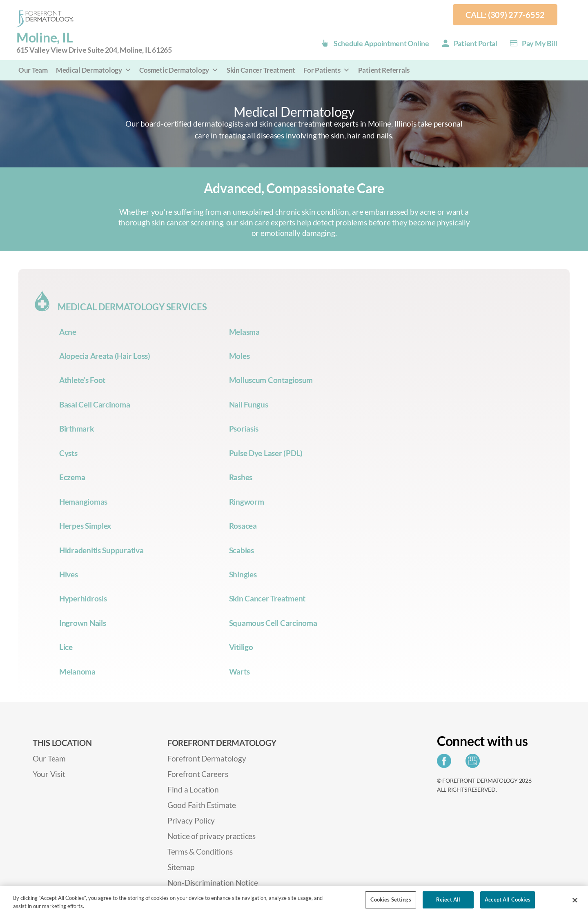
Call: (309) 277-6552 (505, 15)
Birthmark (77, 429)
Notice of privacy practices (212, 836)
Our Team (33, 70)
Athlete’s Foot (82, 380)
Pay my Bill (540, 43)
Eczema (72, 477)
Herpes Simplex (85, 526)
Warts (239, 671)
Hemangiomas (83, 502)
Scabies (242, 550)
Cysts (68, 453)
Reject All (448, 899)
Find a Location (193, 789)
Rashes (241, 477)
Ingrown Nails (83, 623)
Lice (66, 647)
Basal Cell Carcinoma (95, 404)
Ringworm (247, 502)
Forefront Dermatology (207, 758)
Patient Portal (476, 43)
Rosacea (243, 526)
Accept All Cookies (508, 899)
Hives (69, 574)
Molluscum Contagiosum (271, 380)
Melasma (244, 332)
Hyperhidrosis (83, 598)
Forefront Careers (198, 774)
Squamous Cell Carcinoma (273, 623)
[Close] (575, 900)
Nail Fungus (249, 404)
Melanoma (77, 671)
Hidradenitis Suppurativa (101, 550)
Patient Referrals (384, 70)
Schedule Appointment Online (381, 43)
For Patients (327, 70)
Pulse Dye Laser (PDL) (266, 453)
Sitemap (181, 867)
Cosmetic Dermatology (179, 70)
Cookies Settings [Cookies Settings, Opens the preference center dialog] (391, 899)
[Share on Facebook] (446, 763)
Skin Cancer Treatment (261, 70)
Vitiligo (241, 647)
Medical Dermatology (94, 70)
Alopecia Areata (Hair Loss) (105, 356)
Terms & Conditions (200, 852)
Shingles (243, 574)
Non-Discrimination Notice (213, 883)
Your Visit (49, 774)
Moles (239, 356)
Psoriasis (244, 429)
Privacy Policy (191, 820)
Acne (68, 332)
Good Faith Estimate (202, 805)
